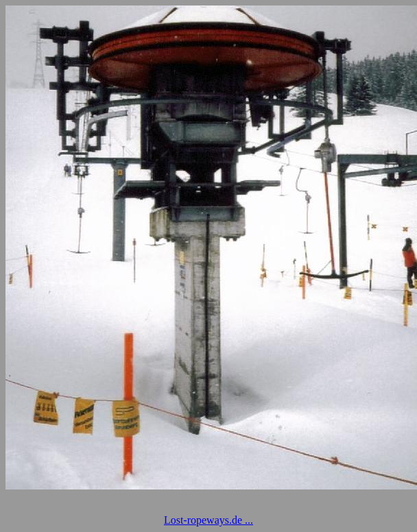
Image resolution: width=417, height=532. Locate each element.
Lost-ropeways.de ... (208, 520)
